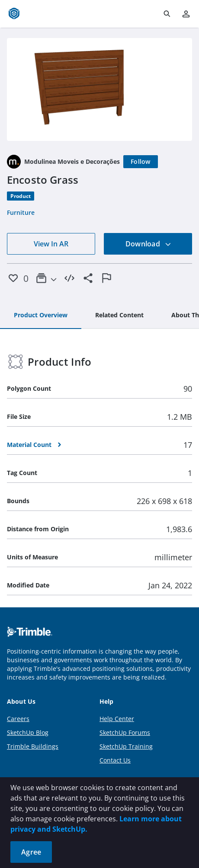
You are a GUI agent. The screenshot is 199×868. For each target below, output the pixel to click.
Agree (31, 852)
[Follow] (141, 162)
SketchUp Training (126, 746)
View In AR (51, 244)
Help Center (117, 719)
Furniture (21, 212)
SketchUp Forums (125, 732)
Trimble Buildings (33, 746)
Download (148, 244)
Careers (18, 719)
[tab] (41, 316)
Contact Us (115, 760)
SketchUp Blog (28, 732)
